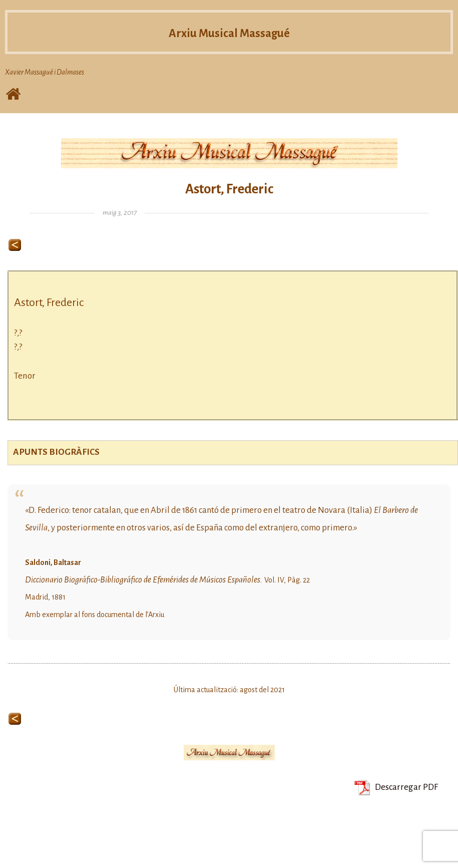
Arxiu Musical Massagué (229, 33)
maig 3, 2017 (120, 213)
